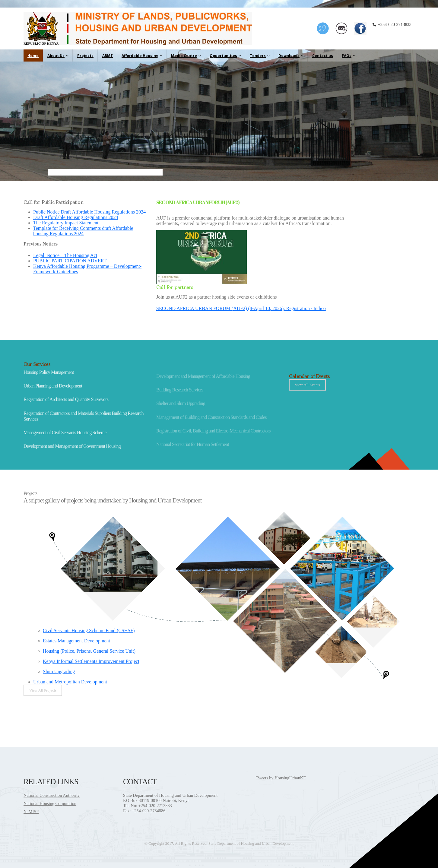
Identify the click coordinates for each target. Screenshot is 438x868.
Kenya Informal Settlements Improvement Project (91, 661)
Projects (85, 56)
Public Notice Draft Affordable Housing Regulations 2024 (89, 212)
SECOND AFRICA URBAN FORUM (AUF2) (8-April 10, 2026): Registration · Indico (241, 308)
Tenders (258, 56)
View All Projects (43, 690)
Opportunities (223, 56)
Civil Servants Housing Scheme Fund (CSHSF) (89, 630)
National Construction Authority (52, 795)
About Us (56, 56)
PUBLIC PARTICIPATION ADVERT (70, 261)
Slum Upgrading (59, 672)
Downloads (289, 56)
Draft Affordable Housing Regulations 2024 (76, 217)
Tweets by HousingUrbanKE (281, 778)
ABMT (108, 56)
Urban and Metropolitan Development (70, 682)
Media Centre (184, 56)
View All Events (307, 385)
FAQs (347, 56)
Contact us (323, 56)
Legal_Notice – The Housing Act (65, 255)
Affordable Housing (140, 56)
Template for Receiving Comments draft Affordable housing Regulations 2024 (83, 231)
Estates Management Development (76, 641)
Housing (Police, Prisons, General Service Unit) (89, 651)
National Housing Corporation (50, 803)
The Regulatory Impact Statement (66, 223)
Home (33, 56)
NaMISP (31, 812)
